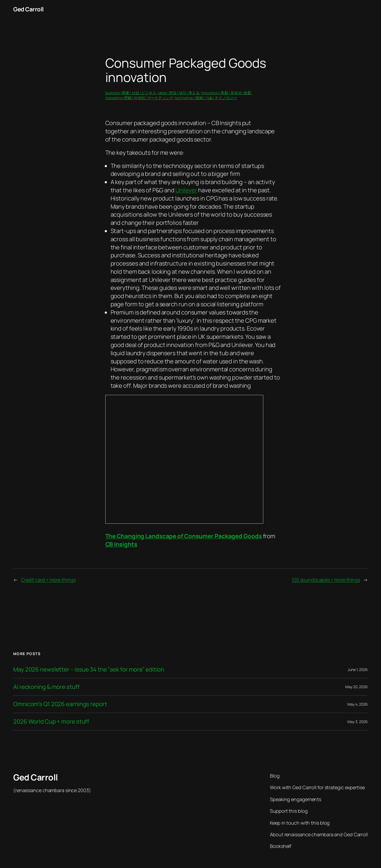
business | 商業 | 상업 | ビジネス (131, 93)
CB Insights (121, 544)
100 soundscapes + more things (326, 580)
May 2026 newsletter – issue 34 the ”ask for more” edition (89, 670)
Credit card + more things (48, 580)
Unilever (186, 190)
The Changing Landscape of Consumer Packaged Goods (184, 536)
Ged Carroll (28, 9)
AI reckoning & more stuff (46, 687)
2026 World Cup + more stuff (51, 722)
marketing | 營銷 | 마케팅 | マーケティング (139, 98)
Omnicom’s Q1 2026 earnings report (60, 704)
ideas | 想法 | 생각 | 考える (179, 93)
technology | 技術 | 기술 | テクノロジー (206, 98)
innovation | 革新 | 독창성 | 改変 (226, 93)
